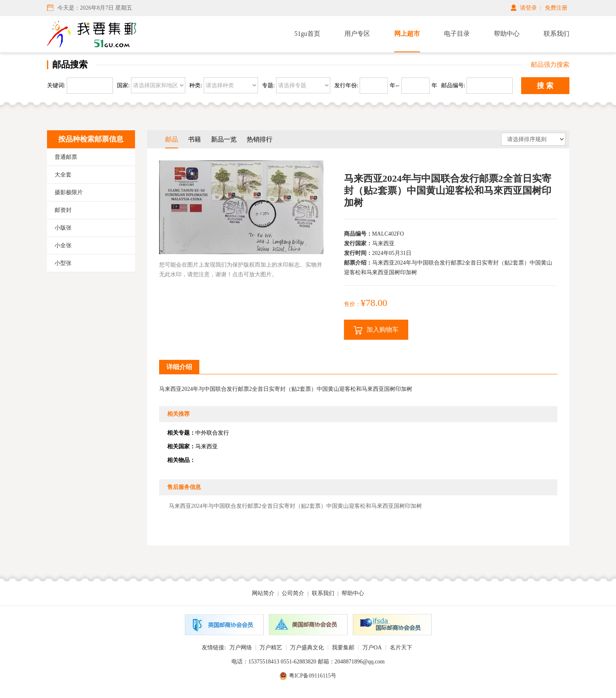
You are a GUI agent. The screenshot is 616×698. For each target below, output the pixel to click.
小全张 (63, 245)
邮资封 (63, 210)
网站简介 (263, 593)
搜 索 (545, 86)
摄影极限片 (69, 192)
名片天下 (401, 648)
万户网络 (241, 648)
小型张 (63, 263)
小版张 (63, 228)
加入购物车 (376, 330)
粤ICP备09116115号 (313, 676)
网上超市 (407, 34)
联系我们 (557, 34)
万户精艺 (271, 648)
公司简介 (293, 593)
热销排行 (260, 139)
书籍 (194, 139)
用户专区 (357, 34)
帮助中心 (507, 34)
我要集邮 (343, 648)
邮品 (172, 139)
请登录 (528, 8)
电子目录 (457, 34)
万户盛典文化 (307, 648)
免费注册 (556, 8)
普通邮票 (66, 157)
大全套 (63, 175)
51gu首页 (307, 34)
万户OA (372, 648)
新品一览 (224, 139)
